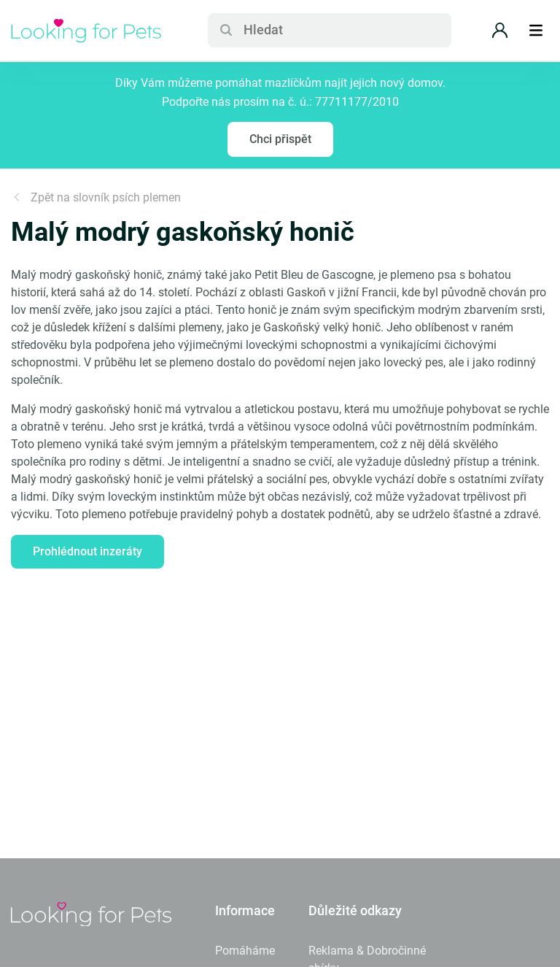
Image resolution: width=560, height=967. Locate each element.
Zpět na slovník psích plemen (96, 197)
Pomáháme (245, 951)
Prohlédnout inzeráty (87, 551)
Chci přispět (280, 139)
